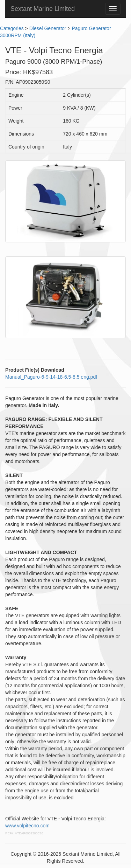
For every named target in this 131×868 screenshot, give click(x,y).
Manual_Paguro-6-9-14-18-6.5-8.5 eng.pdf (51, 377)
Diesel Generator (48, 28)
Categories (12, 28)
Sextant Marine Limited (43, 9)
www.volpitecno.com (27, 826)
